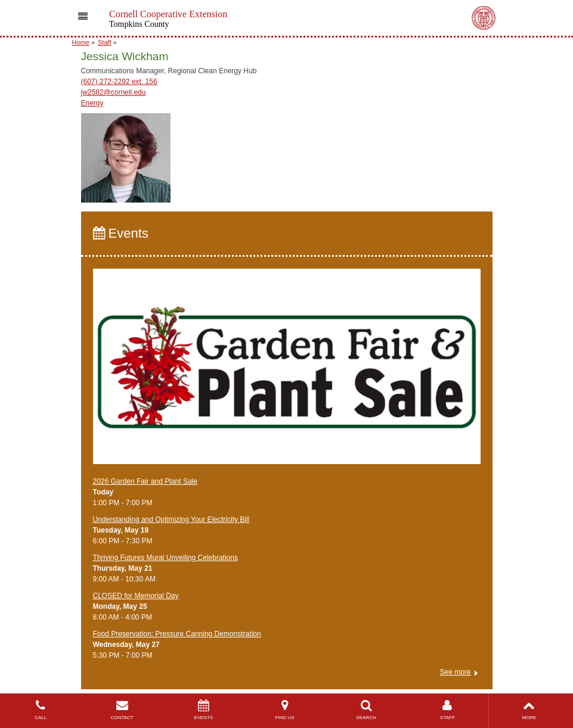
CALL (41, 710)
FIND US (284, 710)
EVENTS (203, 710)
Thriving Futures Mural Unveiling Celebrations (165, 558)
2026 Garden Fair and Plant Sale (145, 481)
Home (81, 42)
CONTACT (122, 710)
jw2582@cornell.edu (114, 92)
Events (121, 233)
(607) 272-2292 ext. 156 (119, 82)
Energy (92, 103)
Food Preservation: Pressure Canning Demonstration (177, 634)
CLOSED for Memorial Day (136, 596)
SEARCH (366, 710)
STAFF (447, 710)
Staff (104, 42)
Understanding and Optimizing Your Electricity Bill (171, 519)
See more (455, 672)
